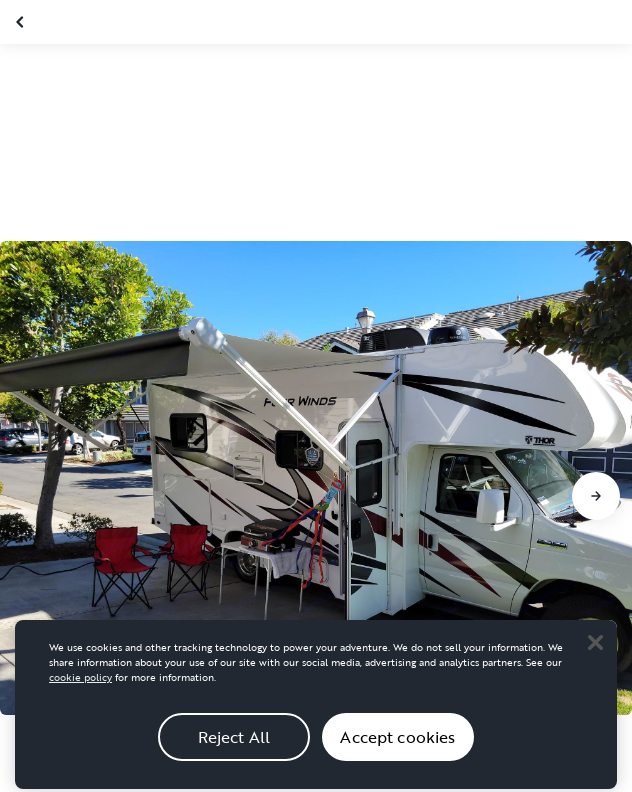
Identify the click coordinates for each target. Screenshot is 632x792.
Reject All (234, 749)
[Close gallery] (22, 22)
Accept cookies (397, 749)
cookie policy (80, 689)
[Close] (595, 654)
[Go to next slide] (596, 496)
